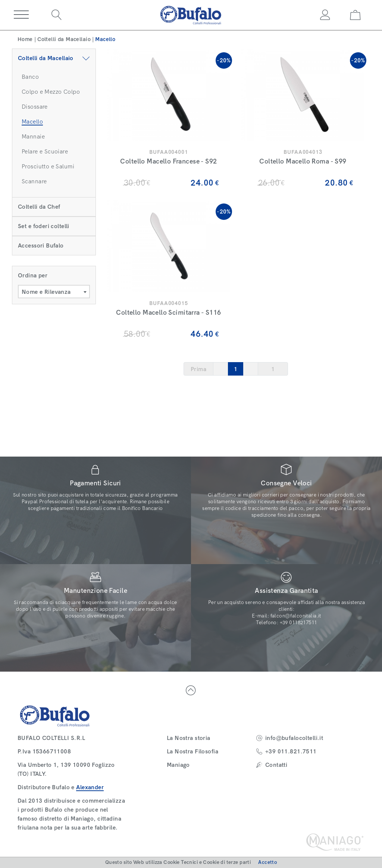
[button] (21, 15)
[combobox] (54, 292)
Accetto (267, 862)
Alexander (90, 787)
